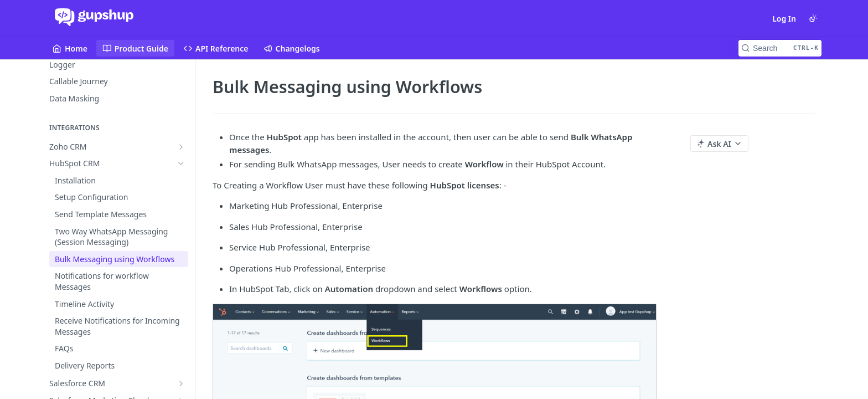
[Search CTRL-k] (780, 48)
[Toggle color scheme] (813, 18)
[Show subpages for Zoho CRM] (181, 147)
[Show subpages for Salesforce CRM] (181, 383)
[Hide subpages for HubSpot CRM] (181, 163)
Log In (784, 19)
